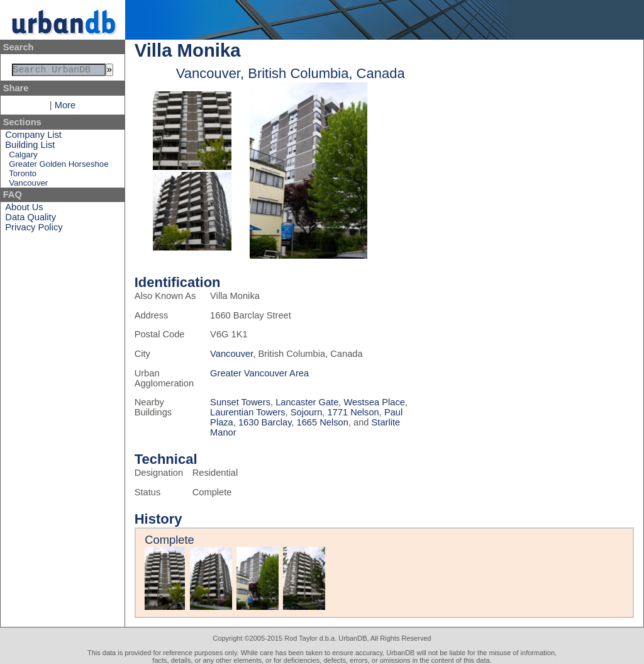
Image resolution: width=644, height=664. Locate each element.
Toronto (23, 176)
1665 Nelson (323, 422)
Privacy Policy (34, 230)
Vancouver (28, 185)
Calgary (23, 157)
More (65, 108)
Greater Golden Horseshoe (58, 166)
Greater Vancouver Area (259, 373)
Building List (30, 147)
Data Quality (31, 220)
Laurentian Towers (248, 412)
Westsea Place (375, 402)
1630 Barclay (265, 422)
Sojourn (307, 412)
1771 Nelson (353, 412)
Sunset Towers (240, 402)
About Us (24, 210)
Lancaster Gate (307, 402)
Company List (33, 137)
